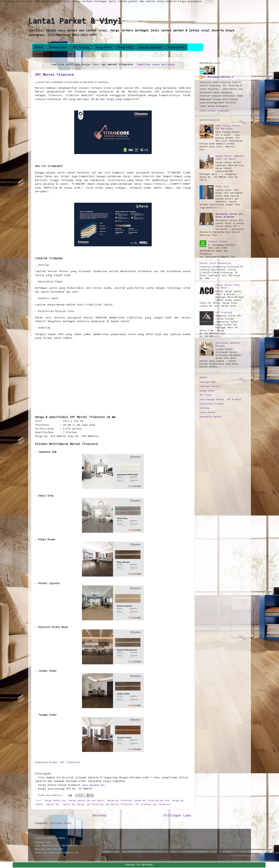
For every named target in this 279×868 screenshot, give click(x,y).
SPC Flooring (81, 47)
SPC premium (143, 804)
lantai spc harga (73, 804)
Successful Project (212, 404)
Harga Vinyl (125, 47)
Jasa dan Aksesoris (150, 47)
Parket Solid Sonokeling (215, 263)
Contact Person (218, 242)
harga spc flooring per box (152, 801)
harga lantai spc (55, 801)
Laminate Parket (210, 386)
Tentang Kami (58, 47)
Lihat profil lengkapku (214, 111)
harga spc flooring (119, 801)
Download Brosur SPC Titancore (58, 763)
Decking (204, 408)
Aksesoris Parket (210, 417)
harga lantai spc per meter (87, 801)
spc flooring (95, 804)
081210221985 (55, 849)
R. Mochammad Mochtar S (218, 77)
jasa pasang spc (93, 785)
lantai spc (53, 804)
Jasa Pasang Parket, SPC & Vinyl (221, 400)
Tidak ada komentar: (51, 795)
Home (39, 47)
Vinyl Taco (222, 187)
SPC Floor (206, 395)
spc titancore (162, 804)
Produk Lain (64, 54)
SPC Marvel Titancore (54, 75)
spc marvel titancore (119, 804)
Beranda (99, 816)
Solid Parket (43, 54)
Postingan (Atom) (61, 823)
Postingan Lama (177, 816)
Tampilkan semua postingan (156, 65)
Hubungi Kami (208, 382)
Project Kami (176, 47)
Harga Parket (104, 47)
